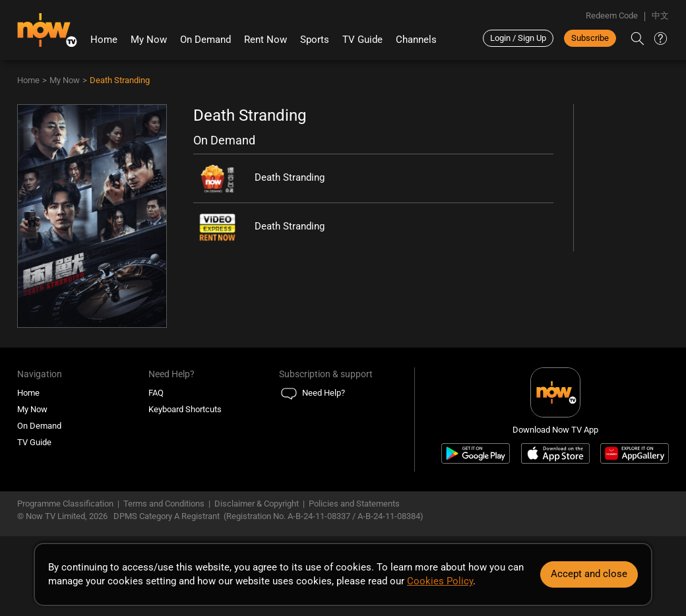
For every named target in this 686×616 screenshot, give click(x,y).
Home (104, 40)
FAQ (156, 393)
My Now (149, 40)
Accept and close (589, 574)
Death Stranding (120, 80)
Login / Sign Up (518, 38)
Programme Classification (65, 504)
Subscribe (590, 38)
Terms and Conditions (164, 504)
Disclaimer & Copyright (257, 504)
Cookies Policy (440, 581)
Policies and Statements (354, 504)
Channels (416, 40)
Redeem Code (612, 15)
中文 (660, 15)
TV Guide (362, 40)
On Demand (205, 40)
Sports (315, 40)
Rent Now (265, 40)
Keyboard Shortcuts (185, 409)
